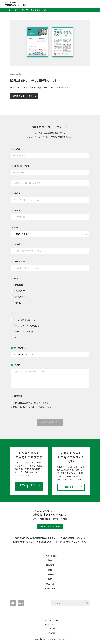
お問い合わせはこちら (50, 526)
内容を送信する (50, 422)
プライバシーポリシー (50, 620)
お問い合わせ (50, 588)
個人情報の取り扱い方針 (24, 407)
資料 (16, 10)
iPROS (21, 603)
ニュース (50, 584)
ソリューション (50, 556)
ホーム (8, 10)
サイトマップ (50, 629)
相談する (69, 487)
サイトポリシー (50, 625)
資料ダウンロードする (23, 96)
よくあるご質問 (50, 633)
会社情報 (50, 574)
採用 (50, 579)
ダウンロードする (27, 486)
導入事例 (50, 565)
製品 (50, 560)
